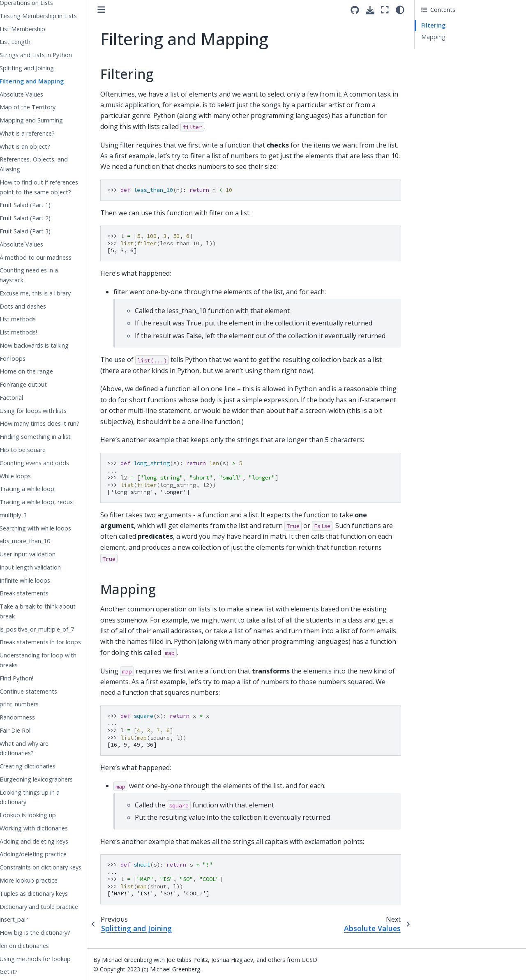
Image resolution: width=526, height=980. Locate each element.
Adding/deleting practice (51, 854)
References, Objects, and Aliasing (51, 164)
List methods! (36, 332)
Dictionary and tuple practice (57, 907)
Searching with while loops (53, 528)
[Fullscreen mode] (385, 10)
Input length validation (48, 567)
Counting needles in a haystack (46, 275)
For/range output (41, 384)
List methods (35, 319)
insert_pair (31, 919)
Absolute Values (39, 94)
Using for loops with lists (51, 411)
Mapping (433, 37)
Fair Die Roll (33, 730)
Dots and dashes (40, 306)
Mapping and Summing (49, 120)
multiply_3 (31, 515)
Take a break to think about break (55, 611)
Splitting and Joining (44, 68)
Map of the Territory (45, 107)
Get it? (26, 972)
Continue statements (46, 691)
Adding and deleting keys (52, 841)
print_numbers (37, 704)
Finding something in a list (53, 437)
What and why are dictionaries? (42, 748)
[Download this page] (370, 10)
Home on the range (44, 371)
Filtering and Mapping (49, 81)
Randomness (35, 717)
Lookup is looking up (45, 815)
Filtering (433, 25)
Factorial (29, 398)
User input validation (45, 554)
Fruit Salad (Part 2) (43, 218)
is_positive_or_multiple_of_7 (54, 629)
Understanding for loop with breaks (56, 660)
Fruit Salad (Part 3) (43, 231)
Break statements (42, 593)
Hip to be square (40, 450)
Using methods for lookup (53, 959)
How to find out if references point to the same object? (57, 187)
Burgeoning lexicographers (54, 779)
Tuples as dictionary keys (51, 894)
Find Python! (34, 678)
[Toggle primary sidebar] (119, 10)
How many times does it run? (57, 423)
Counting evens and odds (52, 463)
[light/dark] (400, 10)
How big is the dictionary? (53, 933)
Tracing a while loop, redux (54, 502)
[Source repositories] (355, 10)
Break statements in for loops (58, 642)
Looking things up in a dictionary (47, 797)
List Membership (40, 29)
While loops (33, 476)
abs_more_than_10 (43, 541)
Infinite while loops (43, 580)
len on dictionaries (42, 946)
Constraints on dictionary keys (58, 867)
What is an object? (43, 146)
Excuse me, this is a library (53, 293)
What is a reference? (45, 133)
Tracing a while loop (45, 489)
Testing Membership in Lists (56, 16)
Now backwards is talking (52, 345)
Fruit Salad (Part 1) (43, 205)
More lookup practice (46, 880)
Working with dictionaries (51, 828)
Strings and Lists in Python (53, 55)
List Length (33, 42)
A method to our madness (53, 257)
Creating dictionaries (45, 766)
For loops (30, 359)
